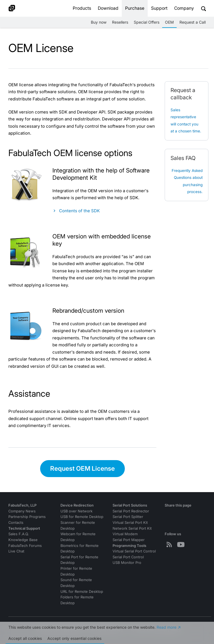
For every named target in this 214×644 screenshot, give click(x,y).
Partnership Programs (27, 517)
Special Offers (147, 22)
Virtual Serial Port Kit (130, 523)
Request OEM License (82, 468)
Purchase (135, 8)
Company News (22, 511)
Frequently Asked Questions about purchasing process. (187, 181)
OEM (169, 22)
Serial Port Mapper (129, 540)
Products (82, 8)
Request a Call (193, 22)
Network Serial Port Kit (132, 528)
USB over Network (76, 511)
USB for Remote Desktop (82, 517)
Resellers (120, 22)
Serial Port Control (128, 557)
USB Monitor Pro (127, 563)
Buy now (99, 22)
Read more (166, 627)
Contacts (16, 523)
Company (184, 8)
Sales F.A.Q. (19, 534)
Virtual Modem (125, 534)
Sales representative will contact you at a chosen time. (186, 121)
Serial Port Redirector (131, 511)
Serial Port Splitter (128, 517)
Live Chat (16, 551)
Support (159, 8)
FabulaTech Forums (25, 546)
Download (108, 8)
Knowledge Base (23, 540)
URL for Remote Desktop (82, 592)
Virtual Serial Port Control (134, 551)
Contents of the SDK (79, 211)
